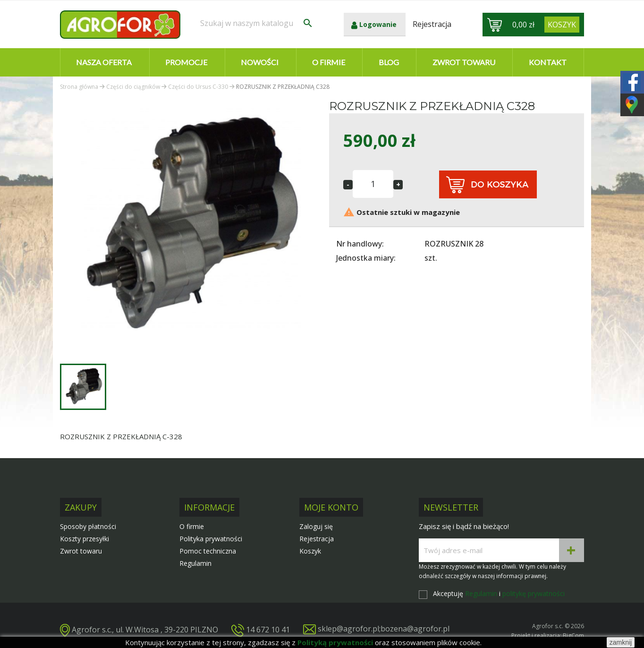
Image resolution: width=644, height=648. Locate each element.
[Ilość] (373, 184)
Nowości (260, 62)
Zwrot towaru (464, 62)
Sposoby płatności (88, 526)
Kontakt (548, 62)
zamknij (621, 642)
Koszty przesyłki (85, 539)
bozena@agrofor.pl (415, 629)
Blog (389, 62)
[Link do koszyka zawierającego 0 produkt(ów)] (562, 25)
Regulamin (195, 563)
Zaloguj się (316, 526)
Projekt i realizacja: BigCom (548, 635)
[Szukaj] (257, 23)
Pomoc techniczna (208, 551)
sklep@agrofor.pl (348, 629)
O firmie (329, 62)
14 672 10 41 (268, 629)
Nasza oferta (104, 62)
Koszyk (310, 551)
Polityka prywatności (211, 539)
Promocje (186, 62)
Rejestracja (317, 539)
